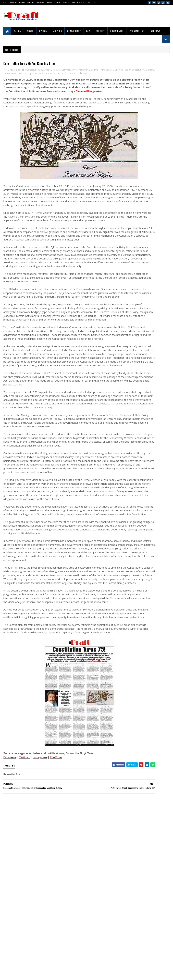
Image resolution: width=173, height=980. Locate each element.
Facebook (10, 898)
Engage (49, 3)
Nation (17, 31)
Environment (117, 31)
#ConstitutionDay (34, 71)
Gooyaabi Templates (6, 974)
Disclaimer (17, 958)
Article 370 (50, 71)
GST (6, 74)
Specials (31, 3)
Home (5, 3)
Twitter (24, 898)
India (12, 74)
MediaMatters (137, 31)
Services (66, 3)
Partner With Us (78, 3)
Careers (58, 3)
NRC (68, 74)
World (30, 31)
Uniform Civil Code (13, 78)
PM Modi (85, 74)
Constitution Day (84, 71)
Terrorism (104, 74)
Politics (94, 74)
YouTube (56, 898)
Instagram (40, 898)
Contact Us (91, 3)
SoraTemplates (4, 974)
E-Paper (22, 3)
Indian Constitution (25, 74)
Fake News (40, 3)
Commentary (74, 31)
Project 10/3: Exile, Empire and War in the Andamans (144, 349)
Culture (100, 31)
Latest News (53, 74)
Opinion (43, 31)
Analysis (57, 31)
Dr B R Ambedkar (103, 71)
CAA (58, 71)
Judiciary (41, 74)
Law (88, 31)
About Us (13, 3)
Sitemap (16, 964)
